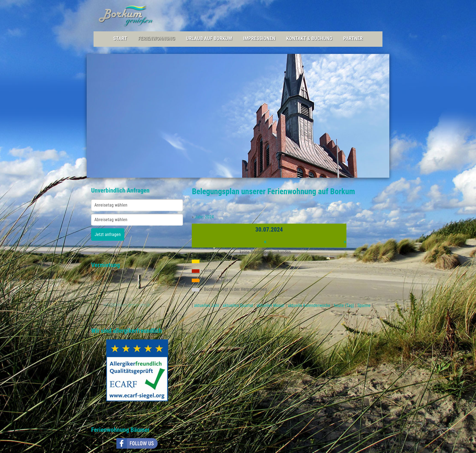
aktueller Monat (270, 305)
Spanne (364, 305)
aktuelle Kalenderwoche (309, 305)
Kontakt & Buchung (309, 39)
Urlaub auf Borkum (209, 39)
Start (120, 39)
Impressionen (259, 39)
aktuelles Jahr (207, 305)
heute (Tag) (344, 305)
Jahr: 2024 (204, 217)
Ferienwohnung (157, 39)
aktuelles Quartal (238, 305)
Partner (353, 39)
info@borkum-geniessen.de (127, 305)
